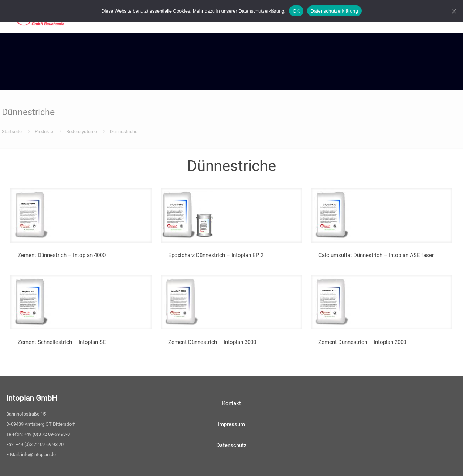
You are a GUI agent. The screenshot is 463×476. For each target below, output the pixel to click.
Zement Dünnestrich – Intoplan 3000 (212, 342)
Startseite (12, 132)
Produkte (44, 132)
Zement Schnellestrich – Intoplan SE (62, 342)
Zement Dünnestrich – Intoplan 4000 (62, 255)
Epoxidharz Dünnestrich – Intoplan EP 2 (216, 255)
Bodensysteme (82, 132)
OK (296, 11)
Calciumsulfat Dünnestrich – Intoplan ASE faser (376, 255)
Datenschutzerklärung (334, 11)
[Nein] (454, 11)
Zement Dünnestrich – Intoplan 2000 (362, 342)
